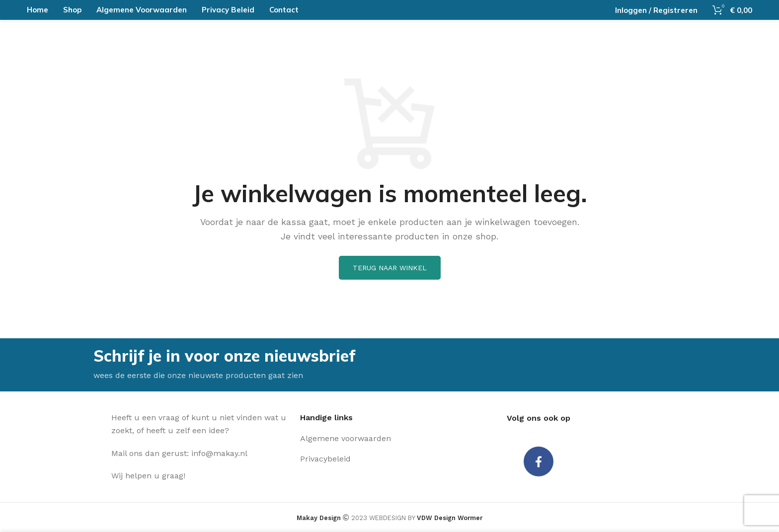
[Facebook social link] (539, 461)
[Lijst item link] (370, 439)
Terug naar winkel (390, 268)
